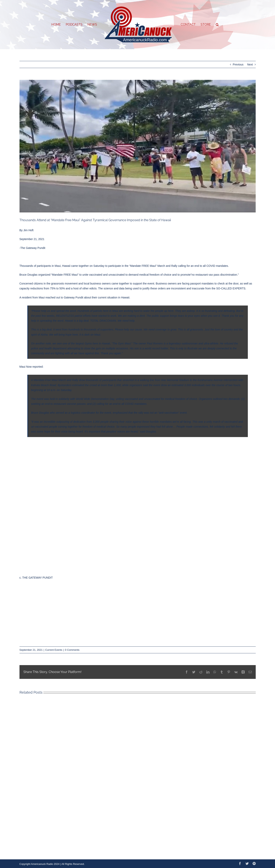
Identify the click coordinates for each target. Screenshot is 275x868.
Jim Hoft (28, 230)
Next (250, 64)
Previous (238, 64)
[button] (217, 25)
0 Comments (72, 650)
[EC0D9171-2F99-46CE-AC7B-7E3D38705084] (138, 146)
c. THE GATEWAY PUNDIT (36, 578)
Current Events (54, 650)
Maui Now (26, 367)
